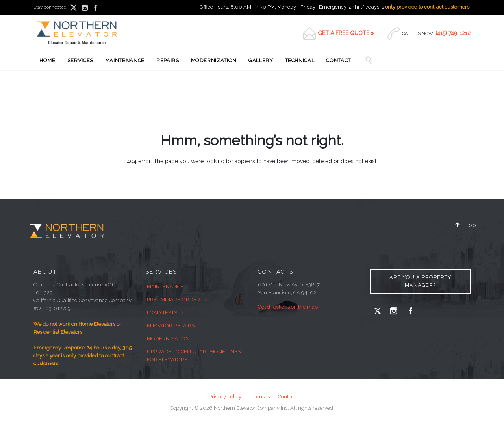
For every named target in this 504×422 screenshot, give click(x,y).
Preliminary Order (173, 300)
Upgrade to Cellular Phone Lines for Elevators (194, 356)
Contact (287, 397)
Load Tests (162, 313)
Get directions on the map (288, 307)
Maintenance (165, 287)
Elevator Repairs (171, 326)
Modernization (168, 339)
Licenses (260, 397)
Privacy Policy (225, 397)
